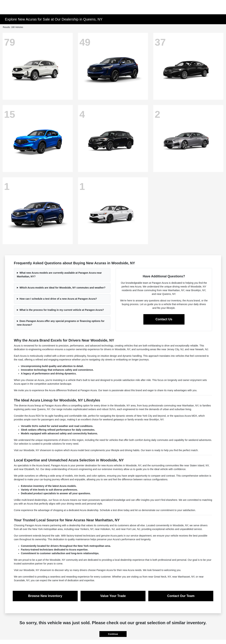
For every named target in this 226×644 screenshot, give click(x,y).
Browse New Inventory (45, 596)
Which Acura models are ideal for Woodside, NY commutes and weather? (62, 288)
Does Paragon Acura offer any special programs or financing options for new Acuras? (61, 323)
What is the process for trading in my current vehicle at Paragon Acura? (62, 310)
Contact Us (164, 319)
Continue (113, 634)
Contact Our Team (181, 596)
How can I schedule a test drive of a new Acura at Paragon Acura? (58, 299)
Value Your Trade (113, 596)
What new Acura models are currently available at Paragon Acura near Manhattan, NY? (59, 275)
